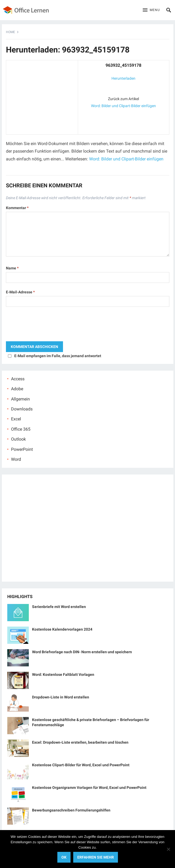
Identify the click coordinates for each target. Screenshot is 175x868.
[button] (151, 10)
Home (10, 32)
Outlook (18, 439)
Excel (16, 419)
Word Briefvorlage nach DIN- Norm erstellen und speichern (82, 652)
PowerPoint (22, 449)
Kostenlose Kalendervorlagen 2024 (62, 629)
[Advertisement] (42, 96)
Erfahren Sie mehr (96, 857)
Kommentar (17, 208)
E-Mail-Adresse (20, 292)
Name (12, 268)
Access (18, 379)
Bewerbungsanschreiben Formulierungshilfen (71, 810)
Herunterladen (123, 78)
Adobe (17, 389)
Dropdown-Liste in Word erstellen (61, 697)
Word (16, 459)
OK (64, 857)
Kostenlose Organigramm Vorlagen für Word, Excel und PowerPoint (89, 788)
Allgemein (20, 399)
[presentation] (47, 325)
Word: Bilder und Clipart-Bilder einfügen (123, 106)
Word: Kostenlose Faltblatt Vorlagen (63, 674)
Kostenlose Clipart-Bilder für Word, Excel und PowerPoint (81, 765)
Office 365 (21, 429)
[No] (168, 849)
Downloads (22, 409)
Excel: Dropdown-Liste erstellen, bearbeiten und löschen (80, 742)
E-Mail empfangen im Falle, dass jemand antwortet (58, 356)
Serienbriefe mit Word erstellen (59, 607)
